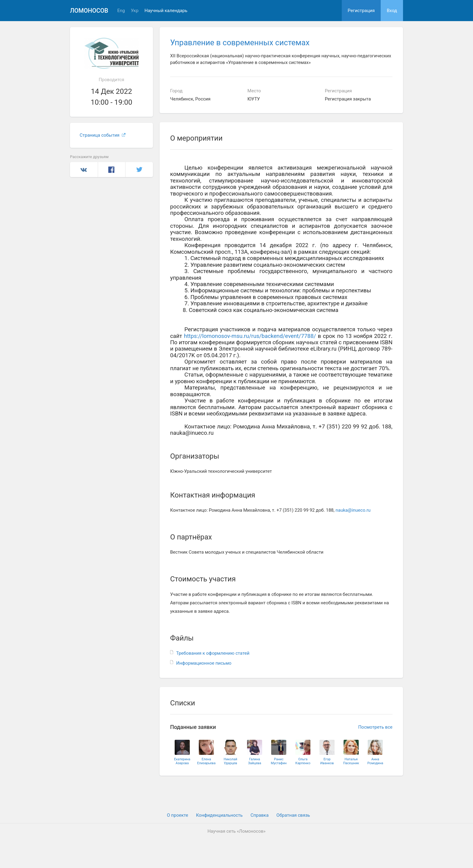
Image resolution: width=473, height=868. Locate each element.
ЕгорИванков (327, 761)
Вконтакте (84, 170)
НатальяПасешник (351, 761)
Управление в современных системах (240, 43)
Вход (392, 11)
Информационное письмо (204, 663)
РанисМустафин (279, 761)
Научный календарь (166, 11)
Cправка (259, 815)
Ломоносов (89, 11)
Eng (121, 11)
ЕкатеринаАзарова (182, 761)
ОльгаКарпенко (303, 761)
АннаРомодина (375, 761)
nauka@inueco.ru (353, 510)
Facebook (112, 170)
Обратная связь (293, 815)
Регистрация (361, 11)
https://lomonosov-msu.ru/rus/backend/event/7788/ (250, 336)
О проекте (177, 815)
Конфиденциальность (219, 815)
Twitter (139, 170)
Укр (135, 11)
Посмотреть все (375, 727)
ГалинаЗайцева (255, 761)
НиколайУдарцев (231, 761)
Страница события (103, 135)
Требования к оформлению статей (213, 653)
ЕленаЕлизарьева (206, 761)
